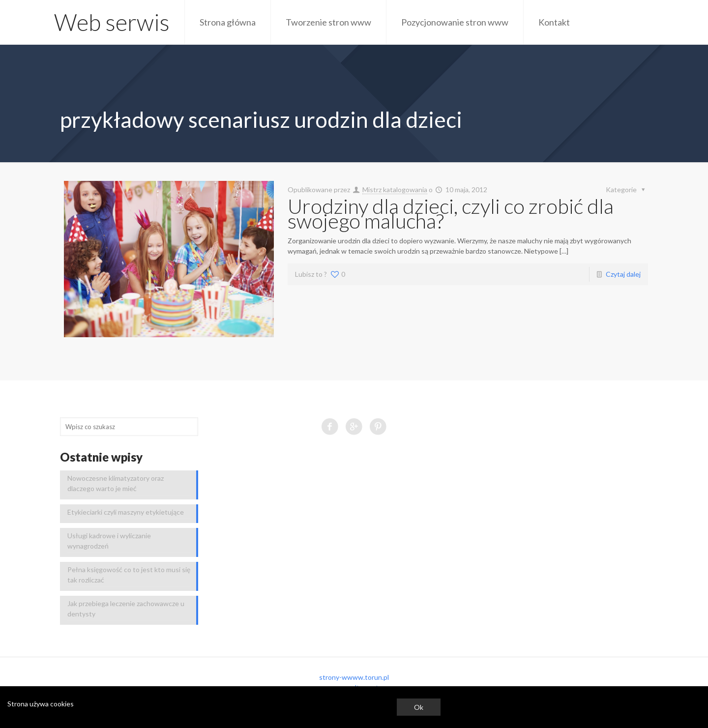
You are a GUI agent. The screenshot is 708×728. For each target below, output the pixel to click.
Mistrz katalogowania (395, 189)
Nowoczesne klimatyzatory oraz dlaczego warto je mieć (116, 483)
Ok (419, 707)
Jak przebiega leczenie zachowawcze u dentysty (126, 609)
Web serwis (112, 22)
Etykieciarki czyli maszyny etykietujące (126, 512)
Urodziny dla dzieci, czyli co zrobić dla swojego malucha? (451, 213)
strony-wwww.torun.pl (354, 677)
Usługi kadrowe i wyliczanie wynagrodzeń (109, 541)
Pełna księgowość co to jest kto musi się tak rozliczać (129, 575)
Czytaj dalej (623, 274)
